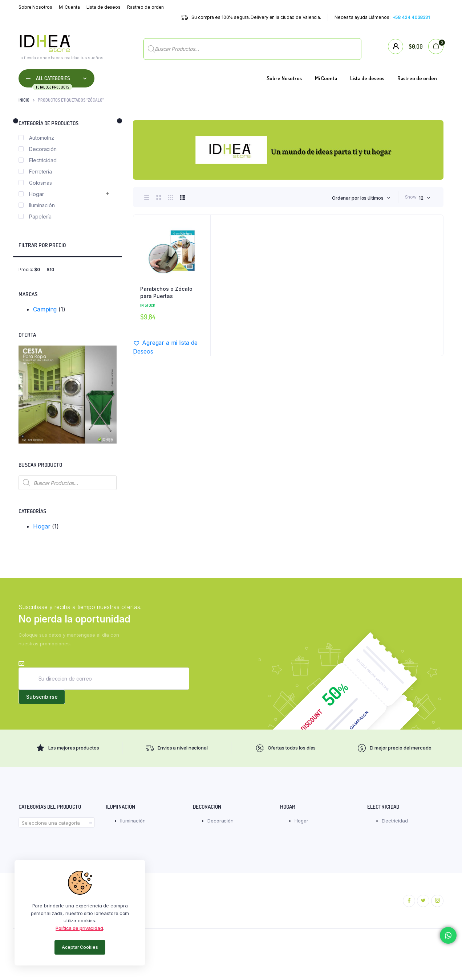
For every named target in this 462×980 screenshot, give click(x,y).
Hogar (31, 194)
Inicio (24, 100)
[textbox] (57, 823)
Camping (45, 309)
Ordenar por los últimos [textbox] (358, 198)
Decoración (38, 149)
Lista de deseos (104, 7)
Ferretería (35, 171)
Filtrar (108, 269)
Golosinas (35, 183)
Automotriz (36, 138)
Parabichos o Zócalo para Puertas (166, 292)
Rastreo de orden (145, 7)
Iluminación (37, 205)
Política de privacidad (79, 928)
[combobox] (361, 198)
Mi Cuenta (69, 7)
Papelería (35, 217)
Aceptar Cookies (80, 947)
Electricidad (38, 160)
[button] (172, 347)
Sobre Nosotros (35, 7)
